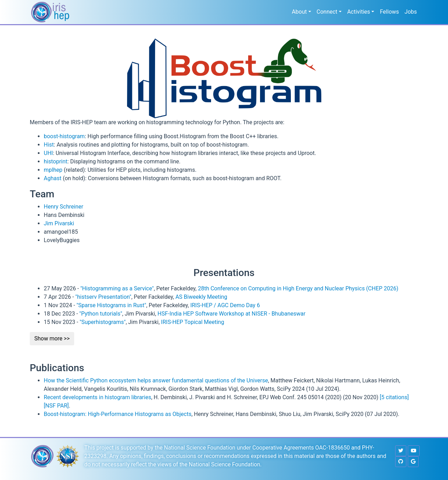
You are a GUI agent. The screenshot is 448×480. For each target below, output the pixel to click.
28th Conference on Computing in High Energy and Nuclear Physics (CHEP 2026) (298, 288)
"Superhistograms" (103, 322)
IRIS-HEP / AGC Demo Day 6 (225, 305)
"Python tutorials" (101, 314)
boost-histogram (64, 136)
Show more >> (52, 338)
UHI (48, 153)
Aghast (52, 178)
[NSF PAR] (56, 406)
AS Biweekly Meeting (201, 297)
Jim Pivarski (59, 223)
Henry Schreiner (64, 207)
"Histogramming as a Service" (117, 288)
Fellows (389, 12)
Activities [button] (359, 12)
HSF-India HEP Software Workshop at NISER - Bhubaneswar (232, 314)
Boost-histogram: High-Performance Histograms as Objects (118, 414)
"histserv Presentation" (103, 297)
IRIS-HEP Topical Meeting (192, 322)
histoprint (56, 161)
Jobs (411, 12)
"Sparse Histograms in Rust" (111, 305)
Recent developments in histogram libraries (97, 397)
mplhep (53, 170)
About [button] (299, 12)
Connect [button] (327, 12)
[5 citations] (394, 397)
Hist (49, 145)
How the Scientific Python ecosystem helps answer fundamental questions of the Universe (156, 380)
